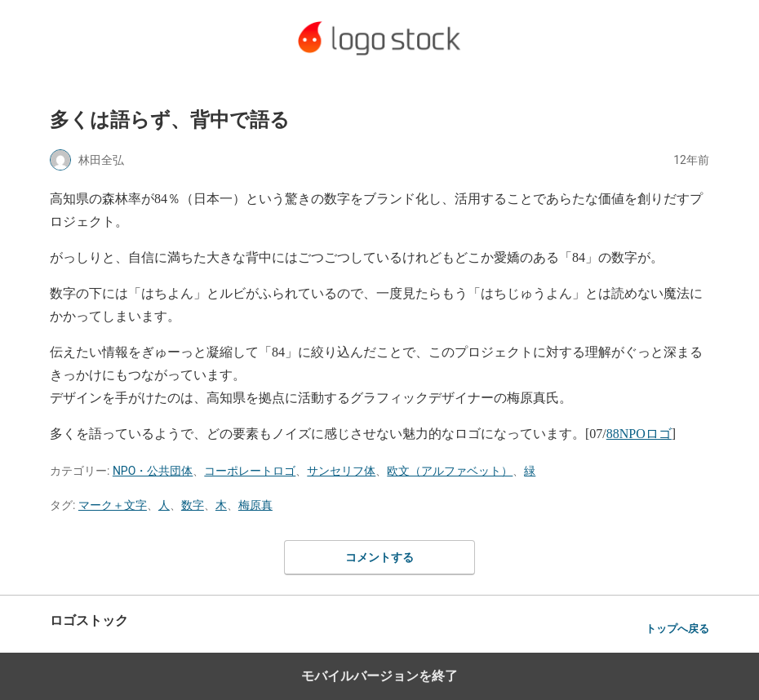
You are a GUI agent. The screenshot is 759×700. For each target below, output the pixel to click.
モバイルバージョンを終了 (379, 676)
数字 (193, 505)
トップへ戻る (677, 629)
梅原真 (255, 505)
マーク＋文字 (113, 505)
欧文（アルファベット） (450, 471)
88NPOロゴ (639, 434)
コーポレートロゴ (250, 471)
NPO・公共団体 (153, 471)
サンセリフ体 (341, 471)
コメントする (379, 557)
